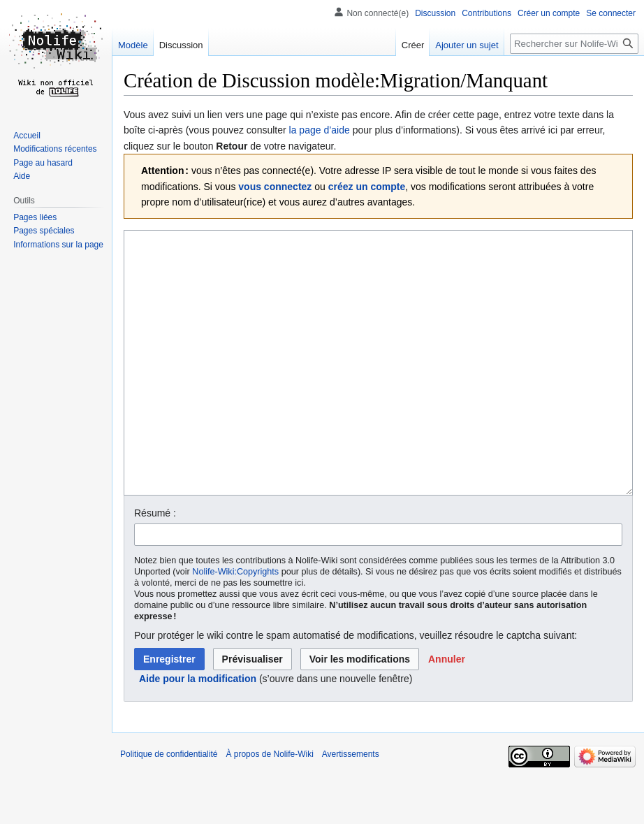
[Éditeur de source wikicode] (378, 389)
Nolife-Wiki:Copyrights (235, 624)
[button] (447, 711)
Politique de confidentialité (169, 807)
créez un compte (367, 187)
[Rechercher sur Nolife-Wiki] (574, 44)
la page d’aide (320, 130)
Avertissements (351, 807)
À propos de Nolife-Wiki (269, 807)
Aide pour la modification (198, 731)
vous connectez (275, 187)
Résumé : (155, 565)
